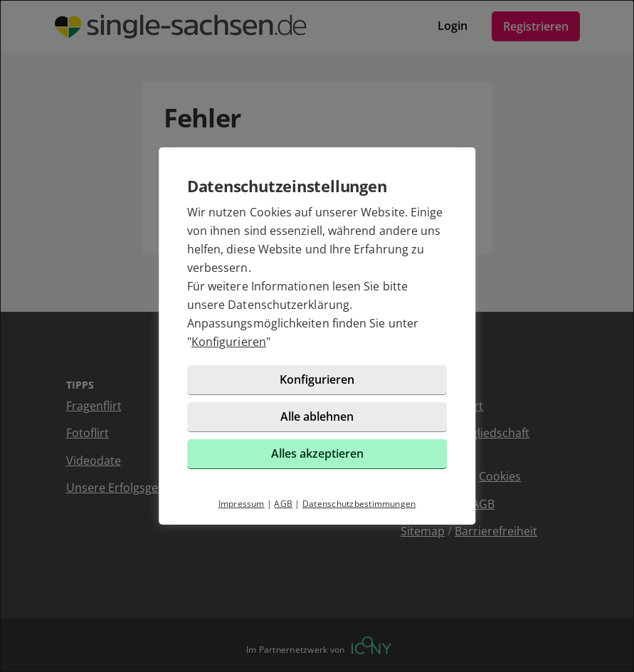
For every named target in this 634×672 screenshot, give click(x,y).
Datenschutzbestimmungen (359, 504)
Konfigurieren (229, 342)
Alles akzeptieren (317, 453)
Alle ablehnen (317, 416)
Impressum (242, 504)
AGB (283, 504)
